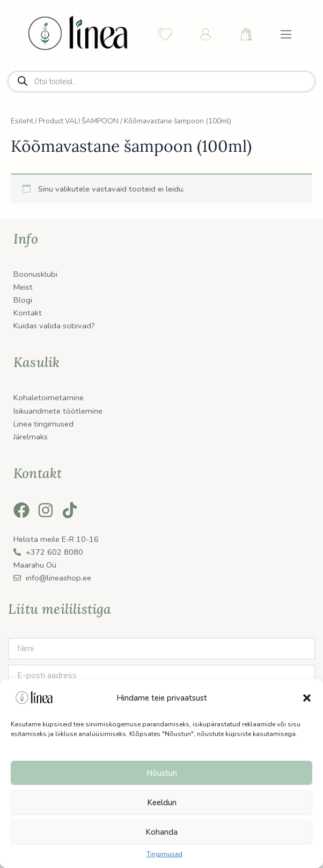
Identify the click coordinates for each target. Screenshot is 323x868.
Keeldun (162, 803)
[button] (307, 698)
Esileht (22, 121)
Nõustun (162, 773)
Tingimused (164, 854)
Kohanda (161, 832)
